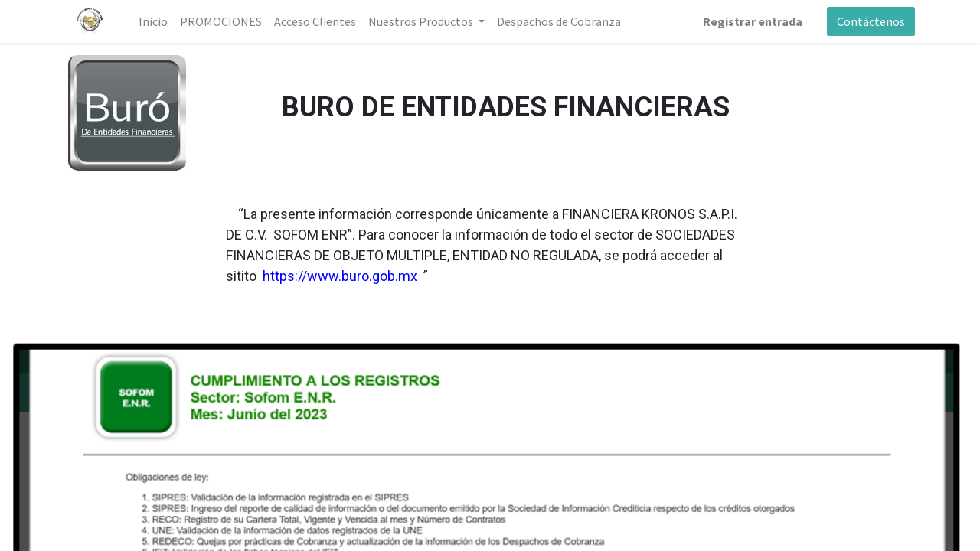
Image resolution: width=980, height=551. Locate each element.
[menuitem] (153, 21)
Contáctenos (871, 21)
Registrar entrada (753, 21)
